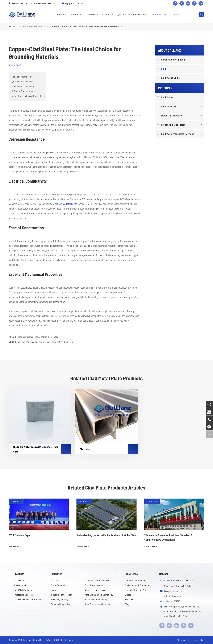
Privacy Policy (198, 640)
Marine (54, 590)
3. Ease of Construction (22, 91)
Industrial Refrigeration (61, 595)
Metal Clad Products (170, 116)
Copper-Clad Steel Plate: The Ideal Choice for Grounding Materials (86, 26)
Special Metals (167, 107)
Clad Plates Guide (169, 78)
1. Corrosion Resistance (22, 81)
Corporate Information (172, 60)
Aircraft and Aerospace (95, 590)
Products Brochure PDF (136, 590)
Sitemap (181, 640)
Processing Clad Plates (172, 125)
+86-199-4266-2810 (185, 580)
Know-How (92, 14)
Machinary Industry (59, 599)
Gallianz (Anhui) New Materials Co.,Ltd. (38, 640)
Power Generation (59, 585)
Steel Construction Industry (97, 604)
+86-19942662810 (20, 3)
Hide (32, 77)
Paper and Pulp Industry (62, 604)
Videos (128, 595)
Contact (176, 14)
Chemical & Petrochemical (97, 580)
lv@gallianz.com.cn (74, 3)
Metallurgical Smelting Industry (99, 595)
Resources (108, 14)
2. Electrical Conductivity (23, 86)
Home (16, 26)
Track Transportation (94, 585)
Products (62, 14)
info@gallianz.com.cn (174, 596)
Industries (77, 14)
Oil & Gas (55, 580)
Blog (44, 26)
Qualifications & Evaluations (133, 14)
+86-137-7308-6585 (182, 586)
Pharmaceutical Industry (96, 599)
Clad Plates (166, 97)
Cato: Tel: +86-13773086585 (41, 3)
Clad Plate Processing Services (176, 134)
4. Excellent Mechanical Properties (27, 96)
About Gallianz (159, 14)
